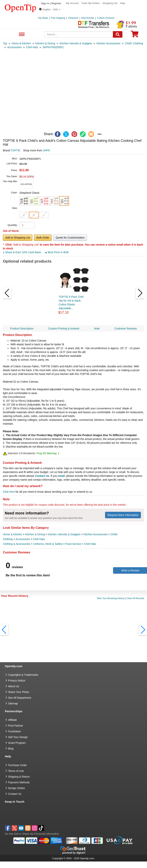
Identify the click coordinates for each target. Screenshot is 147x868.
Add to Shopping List (18, 238)
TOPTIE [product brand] (15, 150)
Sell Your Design (18, 737)
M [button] (34, 215)
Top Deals (43, 18)
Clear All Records (135, 598)
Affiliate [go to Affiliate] (13, 720)
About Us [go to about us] (14, 686)
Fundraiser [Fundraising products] (15, 731)
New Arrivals (88, 18)
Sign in (45, 3)
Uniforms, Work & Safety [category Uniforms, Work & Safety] (48, 544)
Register (56, 3)
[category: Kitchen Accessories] (108, 43)
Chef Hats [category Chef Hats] (39, 539)
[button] (50, 9)
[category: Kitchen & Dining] (45, 43)
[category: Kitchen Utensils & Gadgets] (76, 43)
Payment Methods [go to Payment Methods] (19, 782)
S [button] (24, 215)
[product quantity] (27, 225)
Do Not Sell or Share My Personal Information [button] (32, 834)
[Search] (118, 34)
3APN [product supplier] (47, 150)
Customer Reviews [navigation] (126, 329)
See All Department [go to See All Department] (20, 698)
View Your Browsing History (111, 598)
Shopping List (110, 3)
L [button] (44, 215)
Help (123, 3)
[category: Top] (5, 43)
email (61, 476)
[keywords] (79, 34)
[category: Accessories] (14, 47)
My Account (72, 3)
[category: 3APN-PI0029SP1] (53, 47)
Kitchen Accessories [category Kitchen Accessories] (95, 534)
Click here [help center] (9, 492)
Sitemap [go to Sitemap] (13, 703)
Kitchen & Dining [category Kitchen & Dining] (35, 534)
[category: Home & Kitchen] (21, 43)
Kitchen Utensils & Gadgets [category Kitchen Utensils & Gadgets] (64, 534)
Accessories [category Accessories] (23, 539)
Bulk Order (43, 238)
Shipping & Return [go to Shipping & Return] (19, 777)
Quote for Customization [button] (70, 238)
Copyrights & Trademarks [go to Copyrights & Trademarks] (23, 675)
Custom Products (106, 18)
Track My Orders (91, 3)
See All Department (21, 34)
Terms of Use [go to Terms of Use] (16, 771)
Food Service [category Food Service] (73, 544)
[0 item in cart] (135, 35)
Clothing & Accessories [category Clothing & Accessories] (16, 544)
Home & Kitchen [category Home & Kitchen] (12, 534)
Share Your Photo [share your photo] (19, 692)
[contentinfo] (20, 8)
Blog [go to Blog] (11, 749)
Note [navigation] (97, 329)
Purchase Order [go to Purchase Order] (18, 765)
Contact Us (42, 476)
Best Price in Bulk (57, 252)
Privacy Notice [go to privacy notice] (17, 681)
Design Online (17, 788)
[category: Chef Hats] (32, 47)
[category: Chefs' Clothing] (134, 43)
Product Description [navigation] (22, 329)
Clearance (73, 18)
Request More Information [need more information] (123, 515)
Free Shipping (58, 18)
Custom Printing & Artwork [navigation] (64, 329)
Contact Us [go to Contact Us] (15, 794)
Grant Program (17, 743)
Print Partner (16, 726)
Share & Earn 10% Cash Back (22, 252)
